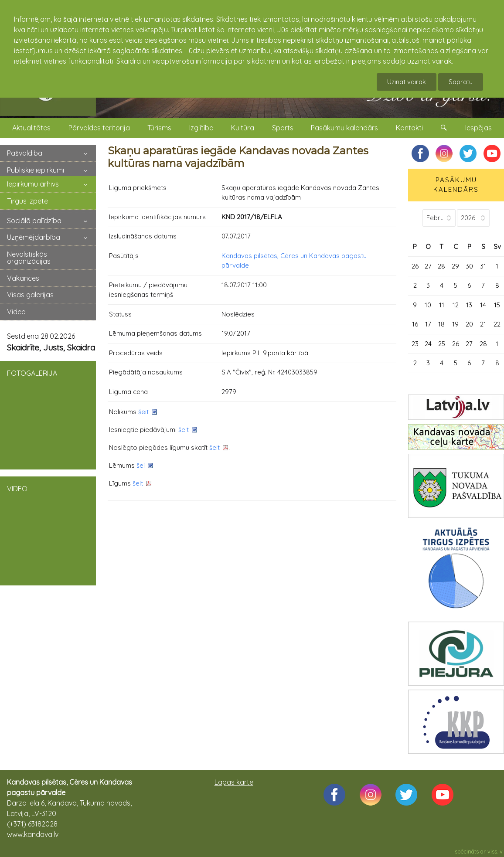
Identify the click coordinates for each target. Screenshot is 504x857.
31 (483, 266)
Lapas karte (234, 782)
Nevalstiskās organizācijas (29, 258)
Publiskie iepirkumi (36, 170)
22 (497, 324)
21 (483, 324)
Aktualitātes (31, 128)
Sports (283, 128)
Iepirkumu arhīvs (33, 184)
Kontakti (409, 128)
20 (469, 324)
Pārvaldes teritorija (99, 128)
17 (428, 324)
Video (16, 312)
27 (428, 266)
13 (469, 305)
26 (415, 266)
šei (141, 465)
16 (415, 324)
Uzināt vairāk (407, 82)
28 (441, 266)
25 (442, 344)
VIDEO (48, 530)
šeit (143, 412)
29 (455, 266)
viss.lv (495, 851)
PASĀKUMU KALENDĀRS (456, 185)
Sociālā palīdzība (34, 221)
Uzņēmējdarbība (34, 237)
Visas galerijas (30, 295)
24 (428, 344)
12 (456, 305)
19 (455, 324)
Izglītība (201, 128)
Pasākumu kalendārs (344, 128)
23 (415, 344)
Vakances (23, 278)
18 (441, 324)
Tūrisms (159, 128)
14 (483, 305)
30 (469, 266)
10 (428, 305)
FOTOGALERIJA (48, 415)
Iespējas (478, 128)
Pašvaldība (25, 153)
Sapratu (461, 82)
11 (442, 305)
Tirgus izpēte (27, 201)
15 (497, 305)
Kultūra (243, 128)
